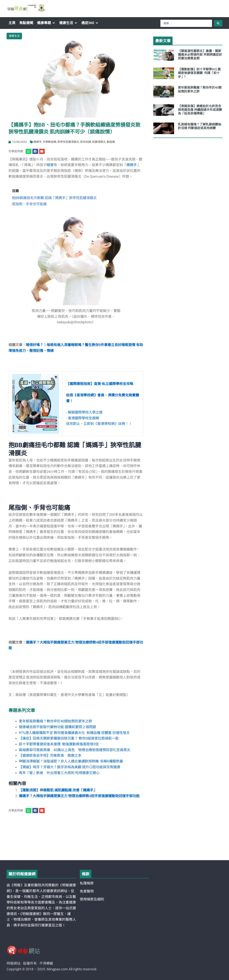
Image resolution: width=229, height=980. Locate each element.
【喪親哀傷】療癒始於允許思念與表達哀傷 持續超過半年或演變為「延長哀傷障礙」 (200, 110)
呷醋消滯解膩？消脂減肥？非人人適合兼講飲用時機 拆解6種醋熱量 (71, 761)
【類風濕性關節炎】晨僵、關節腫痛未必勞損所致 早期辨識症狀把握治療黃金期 (200, 55)
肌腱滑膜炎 (99, 142)
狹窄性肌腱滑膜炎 (68, 142)
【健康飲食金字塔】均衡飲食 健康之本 (50, 755)
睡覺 (50, 165)
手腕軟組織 (50, 142)
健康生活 (14, 36)
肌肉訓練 (86, 142)
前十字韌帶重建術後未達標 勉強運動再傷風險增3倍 (59, 744)
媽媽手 (38, 142)
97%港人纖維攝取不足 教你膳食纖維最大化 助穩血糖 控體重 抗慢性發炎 (74, 733)
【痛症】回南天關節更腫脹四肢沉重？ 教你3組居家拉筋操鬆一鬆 (69, 738)
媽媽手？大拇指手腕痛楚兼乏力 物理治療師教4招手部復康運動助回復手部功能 (79, 796)
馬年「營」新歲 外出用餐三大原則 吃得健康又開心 (59, 773)
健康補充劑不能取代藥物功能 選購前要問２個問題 (57, 727)
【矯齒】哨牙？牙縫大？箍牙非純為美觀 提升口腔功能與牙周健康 (70, 767)
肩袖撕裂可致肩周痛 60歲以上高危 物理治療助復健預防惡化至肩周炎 (75, 750)
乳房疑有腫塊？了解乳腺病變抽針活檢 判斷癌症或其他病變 (200, 126)
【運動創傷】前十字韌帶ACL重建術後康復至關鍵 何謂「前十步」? (199, 73)
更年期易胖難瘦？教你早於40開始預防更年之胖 (56, 721)
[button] (46, 23)
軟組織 (111, 142)
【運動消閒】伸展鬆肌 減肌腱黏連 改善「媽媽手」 (58, 790)
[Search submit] (218, 23)
